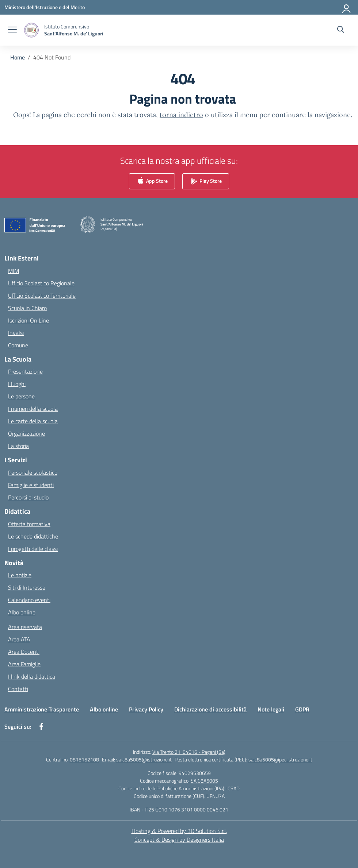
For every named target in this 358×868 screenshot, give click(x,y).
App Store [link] (152, 182)
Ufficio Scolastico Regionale (41, 283)
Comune (18, 345)
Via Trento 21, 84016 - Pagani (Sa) (189, 752)
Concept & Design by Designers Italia (179, 840)
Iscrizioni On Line (28, 320)
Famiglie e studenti (31, 485)
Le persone (21, 396)
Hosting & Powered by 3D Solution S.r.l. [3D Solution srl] (179, 831)
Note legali (271, 709)
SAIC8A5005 (204, 781)
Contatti (18, 689)
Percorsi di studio (28, 497)
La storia (18, 446)
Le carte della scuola (33, 421)
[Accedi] (347, 7)
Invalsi (16, 333)
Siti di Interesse (27, 587)
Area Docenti (24, 652)
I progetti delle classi (33, 549)
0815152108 (84, 759)
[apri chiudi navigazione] (12, 30)
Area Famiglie (24, 664)
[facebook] (41, 726)
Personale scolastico (33, 472)
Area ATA (19, 639)
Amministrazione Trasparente (42, 709)
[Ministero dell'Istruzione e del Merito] (45, 7)
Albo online (22, 612)
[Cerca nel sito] (341, 30)
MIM (14, 271)
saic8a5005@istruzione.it (144, 759)
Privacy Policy (146, 709)
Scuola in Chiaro (27, 308)
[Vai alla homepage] (74, 30)
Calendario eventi (29, 600)
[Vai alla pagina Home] (18, 57)
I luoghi (17, 384)
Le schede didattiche (33, 536)
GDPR (302, 709)
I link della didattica (32, 676)
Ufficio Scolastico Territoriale (42, 296)
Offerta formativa (29, 524)
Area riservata (25, 627)
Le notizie (20, 575)
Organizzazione (26, 433)
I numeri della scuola (33, 409)
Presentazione (25, 371)
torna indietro (181, 115)
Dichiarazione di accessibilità (210, 709)
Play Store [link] (206, 182)
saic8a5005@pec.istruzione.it (280, 759)
